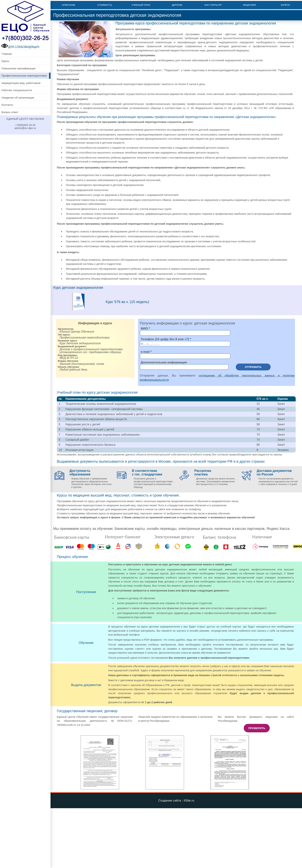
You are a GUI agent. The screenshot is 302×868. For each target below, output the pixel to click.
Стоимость (105, 5)
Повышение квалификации (18, 68)
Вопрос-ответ (10, 112)
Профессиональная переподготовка (24, 76)
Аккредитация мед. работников (21, 83)
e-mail (145, 352)
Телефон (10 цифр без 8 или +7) (165, 339)
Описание (69, 5)
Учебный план (141, 5)
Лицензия (249, 5)
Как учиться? (213, 5)
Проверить (257, 728)
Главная (7, 54)
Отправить (253, 367)
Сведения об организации (18, 98)
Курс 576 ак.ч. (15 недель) (127, 302)
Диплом (177, 5)
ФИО (144, 329)
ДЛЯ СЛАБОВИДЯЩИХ (20, 47)
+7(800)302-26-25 (25, 125)
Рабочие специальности (17, 90)
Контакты (7, 105)
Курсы (5, 61)
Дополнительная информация (164, 362)
